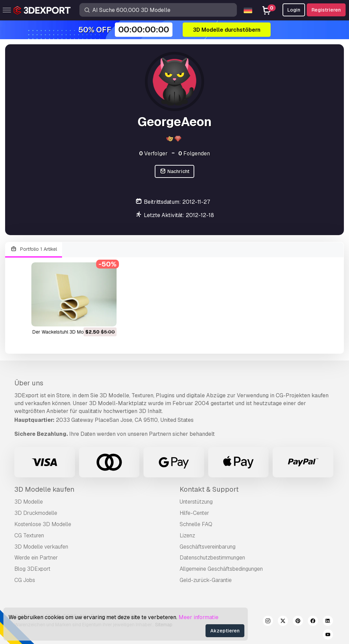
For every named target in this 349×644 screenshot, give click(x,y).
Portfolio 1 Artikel (34, 249)
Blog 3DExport (32, 569)
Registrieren (326, 10)
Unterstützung (196, 502)
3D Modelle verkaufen (41, 547)
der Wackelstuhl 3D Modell (62, 332)
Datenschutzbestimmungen (212, 558)
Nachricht (174, 172)
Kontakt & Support (209, 489)
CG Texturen (29, 535)
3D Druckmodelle (36, 513)
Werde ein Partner (36, 558)
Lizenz (187, 535)
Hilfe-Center (194, 513)
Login (294, 10)
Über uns (29, 383)
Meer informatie (199, 617)
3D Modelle (29, 502)
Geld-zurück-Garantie (206, 580)
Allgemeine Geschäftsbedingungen (221, 569)
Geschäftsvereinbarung (208, 547)
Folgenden (194, 154)
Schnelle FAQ (196, 524)
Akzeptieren (225, 631)
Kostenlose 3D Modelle (43, 524)
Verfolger (153, 154)
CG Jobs (25, 580)
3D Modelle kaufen (44, 489)
